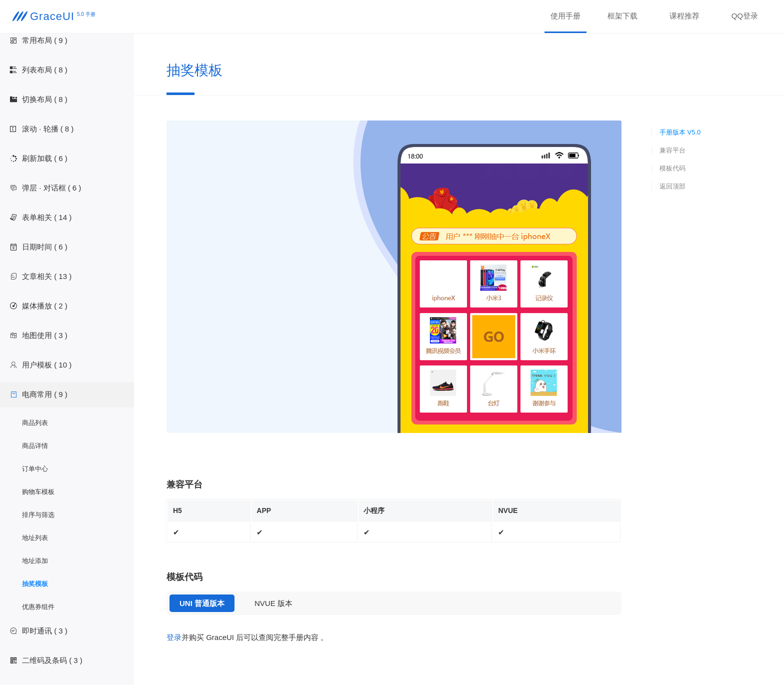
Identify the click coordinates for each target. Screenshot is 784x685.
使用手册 (565, 16)
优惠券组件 (38, 607)
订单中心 (35, 469)
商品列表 (35, 423)
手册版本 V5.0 (680, 132)
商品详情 (35, 446)
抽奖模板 (35, 584)
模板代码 (672, 168)
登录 (174, 637)
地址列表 (35, 538)
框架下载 (622, 16)
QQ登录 (745, 16)
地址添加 (35, 561)
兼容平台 (672, 150)
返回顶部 (672, 186)
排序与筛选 (38, 515)
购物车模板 (38, 492)
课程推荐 (684, 16)
